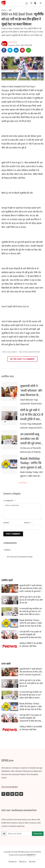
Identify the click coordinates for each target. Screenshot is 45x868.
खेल (10, 10)
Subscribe (38, 834)
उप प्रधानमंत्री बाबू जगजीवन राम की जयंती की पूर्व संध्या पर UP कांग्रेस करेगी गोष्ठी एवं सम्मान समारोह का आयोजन (31, 446)
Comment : (10, 501)
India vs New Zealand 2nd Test (29, 352)
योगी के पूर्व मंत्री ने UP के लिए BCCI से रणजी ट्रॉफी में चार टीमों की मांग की (32, 417)
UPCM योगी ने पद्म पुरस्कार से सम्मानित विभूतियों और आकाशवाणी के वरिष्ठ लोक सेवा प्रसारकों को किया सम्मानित (30, 636)
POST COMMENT (13, 534)
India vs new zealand (9, 352)
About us (23, 862)
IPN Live (13, 42)
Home (4, 10)
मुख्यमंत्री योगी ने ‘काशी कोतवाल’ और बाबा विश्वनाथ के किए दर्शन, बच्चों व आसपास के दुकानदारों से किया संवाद (31, 400)
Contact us (12, 862)
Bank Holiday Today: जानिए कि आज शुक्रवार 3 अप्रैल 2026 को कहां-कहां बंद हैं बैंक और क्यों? (32, 468)
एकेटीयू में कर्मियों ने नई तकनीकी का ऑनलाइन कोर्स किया (31, 645)
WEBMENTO (31, 855)
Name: (6, 523)
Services (32, 862)
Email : (28, 523)
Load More (23, 483)
